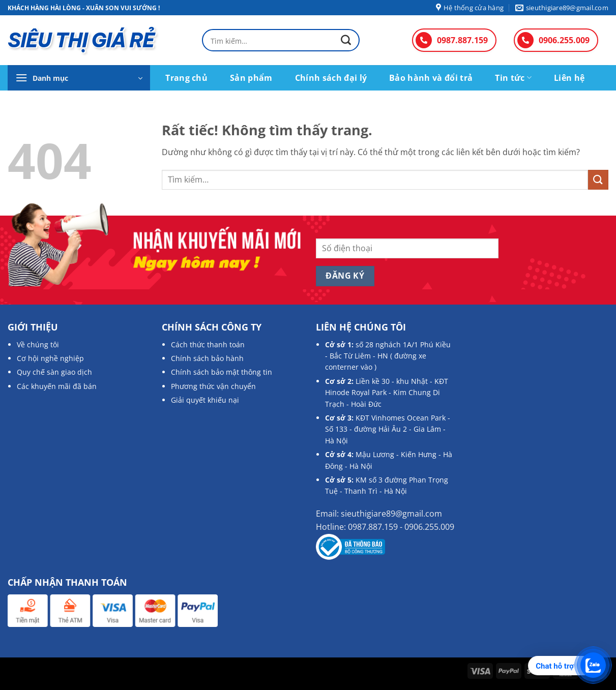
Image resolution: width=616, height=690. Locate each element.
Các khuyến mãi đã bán (57, 386)
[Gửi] (346, 40)
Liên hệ (569, 78)
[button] (79, 78)
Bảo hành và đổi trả (431, 78)
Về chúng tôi (38, 344)
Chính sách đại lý (331, 78)
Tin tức (513, 78)
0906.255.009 (564, 40)
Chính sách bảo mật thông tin (222, 372)
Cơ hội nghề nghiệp (50, 358)
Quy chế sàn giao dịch (54, 372)
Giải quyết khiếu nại (205, 400)
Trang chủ (186, 78)
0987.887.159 (462, 40)
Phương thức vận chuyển (213, 386)
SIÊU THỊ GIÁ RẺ (81, 40)
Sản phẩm (251, 78)
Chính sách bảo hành (207, 358)
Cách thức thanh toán (208, 344)
